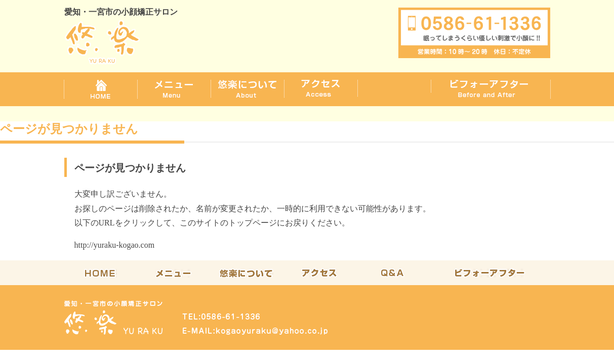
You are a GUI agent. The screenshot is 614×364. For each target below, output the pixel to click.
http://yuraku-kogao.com (115, 245)
